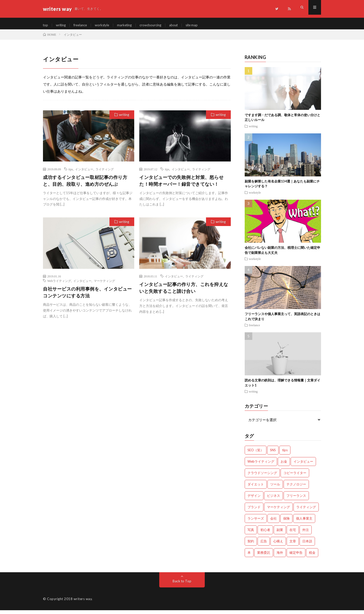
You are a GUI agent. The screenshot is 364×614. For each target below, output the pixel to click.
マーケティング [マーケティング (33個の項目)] (278, 511)
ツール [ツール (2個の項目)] (275, 488)
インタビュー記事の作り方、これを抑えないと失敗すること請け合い (184, 291)
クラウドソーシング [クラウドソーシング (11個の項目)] (262, 477)
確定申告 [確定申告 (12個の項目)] (296, 556)
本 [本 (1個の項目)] (249, 556)
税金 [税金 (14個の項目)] (312, 556)
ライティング (105, 173)
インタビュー (84, 173)
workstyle (106, 25)
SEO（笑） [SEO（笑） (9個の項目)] (256, 454)
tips (71, 173)
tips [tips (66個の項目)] (285, 454)
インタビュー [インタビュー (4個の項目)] (303, 465)
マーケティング (104, 284)
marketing (130, 25)
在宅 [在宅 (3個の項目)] (293, 534)
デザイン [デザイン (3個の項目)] (254, 499)
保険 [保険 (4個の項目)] (286, 522)
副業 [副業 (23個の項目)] (280, 534)
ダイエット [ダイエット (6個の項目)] (256, 488)
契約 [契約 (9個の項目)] (251, 545)
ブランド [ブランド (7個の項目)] (254, 511)
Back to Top (182, 585)
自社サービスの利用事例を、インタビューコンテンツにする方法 (87, 296)
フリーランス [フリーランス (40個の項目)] (296, 499)
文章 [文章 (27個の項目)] (293, 545)
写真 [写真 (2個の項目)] (251, 534)
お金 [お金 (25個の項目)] (284, 465)
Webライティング (59, 284)
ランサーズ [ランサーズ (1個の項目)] (256, 522)
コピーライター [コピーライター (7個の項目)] (295, 477)
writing (62, 25)
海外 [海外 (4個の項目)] (280, 556)
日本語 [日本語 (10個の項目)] (307, 545)
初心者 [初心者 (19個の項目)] (265, 534)
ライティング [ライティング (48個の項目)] (306, 511)
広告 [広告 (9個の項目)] (264, 545)
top (46, 25)
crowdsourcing (157, 25)
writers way (83, 603)
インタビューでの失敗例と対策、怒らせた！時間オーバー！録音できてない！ (181, 184)
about (181, 25)
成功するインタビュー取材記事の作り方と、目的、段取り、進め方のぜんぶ (85, 184)
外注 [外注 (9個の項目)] (306, 534)
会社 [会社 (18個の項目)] (274, 522)
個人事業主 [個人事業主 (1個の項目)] (304, 522)
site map (201, 25)
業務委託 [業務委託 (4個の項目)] (264, 556)
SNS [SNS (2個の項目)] (273, 454)
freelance (83, 25)
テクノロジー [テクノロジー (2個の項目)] (296, 488)
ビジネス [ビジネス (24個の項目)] (274, 499)
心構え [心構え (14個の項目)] (278, 545)
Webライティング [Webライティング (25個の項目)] (261, 465)
